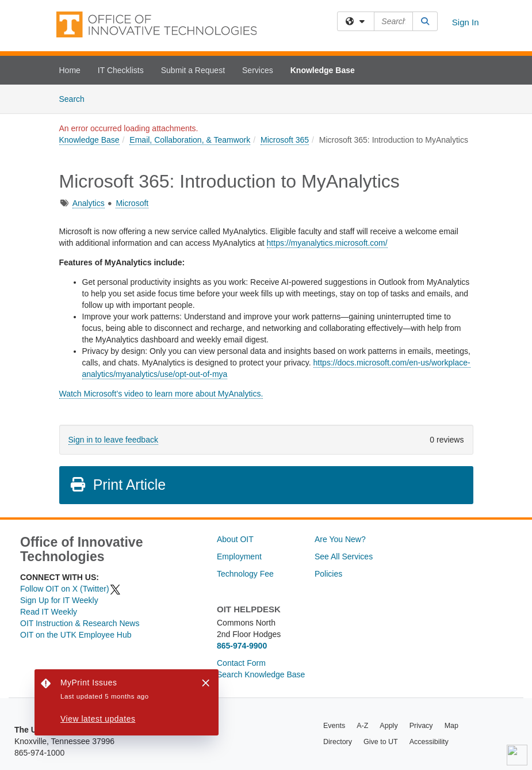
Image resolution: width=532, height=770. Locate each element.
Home (70, 70)
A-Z (362, 726)
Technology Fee (245, 574)
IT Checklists (121, 70)
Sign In (466, 22)
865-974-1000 (39, 753)
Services (258, 70)
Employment (239, 556)
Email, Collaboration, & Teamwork (190, 140)
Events (334, 726)
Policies (328, 574)
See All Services (344, 556)
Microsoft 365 (285, 140)
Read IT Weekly (49, 612)
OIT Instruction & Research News (80, 623)
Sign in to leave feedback (113, 440)
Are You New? (340, 539)
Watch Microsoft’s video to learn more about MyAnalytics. (161, 394)
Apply (389, 726)
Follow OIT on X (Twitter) (71, 589)
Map (451, 726)
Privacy (421, 726)
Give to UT (381, 742)
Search (76, 98)
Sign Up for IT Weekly (59, 600)
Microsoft (132, 203)
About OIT (235, 539)
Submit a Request (193, 70)
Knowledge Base (323, 70)
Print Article (118, 485)
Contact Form (241, 663)
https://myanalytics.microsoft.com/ (327, 243)
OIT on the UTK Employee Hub (76, 635)
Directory (338, 742)
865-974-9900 (242, 646)
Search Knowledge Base (261, 674)
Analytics (89, 203)
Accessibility (429, 742)
